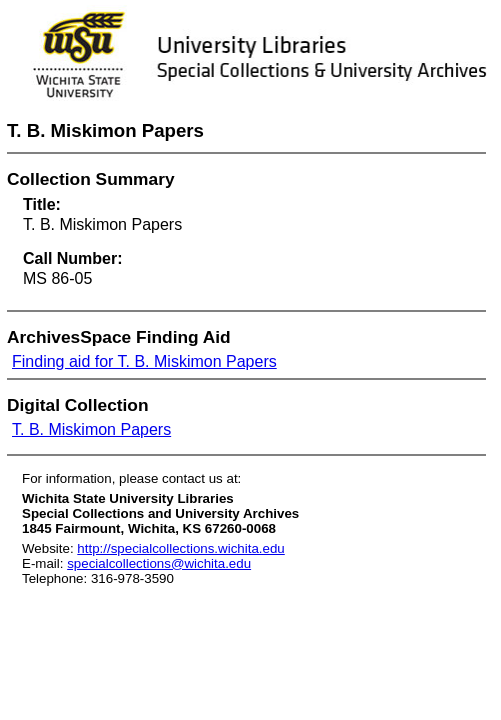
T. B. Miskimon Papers (91, 429)
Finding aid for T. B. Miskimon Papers (144, 361)
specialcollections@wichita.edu (159, 563)
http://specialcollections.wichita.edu (180, 548)
